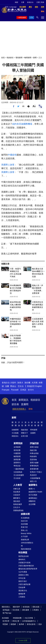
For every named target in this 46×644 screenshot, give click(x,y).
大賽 (23, 2)
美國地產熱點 (18, 510)
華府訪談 (17, 466)
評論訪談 (34, 443)
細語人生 (33, 481)
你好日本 (24, 521)
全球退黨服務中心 (29, 621)
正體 (38, 2)
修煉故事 (22, 594)
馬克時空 (33, 475)
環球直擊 (17, 450)
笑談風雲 (17, 492)
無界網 (21, 624)
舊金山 (13, 386)
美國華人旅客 (8, 165)
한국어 (31, 390)
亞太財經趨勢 (19, 475)
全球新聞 (17, 447)
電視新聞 (19, 58)
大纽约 (13, 383)
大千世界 (24, 537)
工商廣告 (22, 597)
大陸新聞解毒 (35, 478)
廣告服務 (26, 610)
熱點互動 (33, 450)
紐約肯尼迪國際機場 (22, 124)
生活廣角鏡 (25, 518)
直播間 (25, 404)
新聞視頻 (18, 443)
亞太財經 (17, 478)
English (39, 386)
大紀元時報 (29, 618)
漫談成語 (17, 501)
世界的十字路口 (36, 472)
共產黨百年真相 (24, 563)
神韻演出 (15, 436)
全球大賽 (24, 436)
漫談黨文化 (23, 590)
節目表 (15, 404)
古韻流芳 (17, 495)
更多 (40, 624)
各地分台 (30, 2)
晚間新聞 (28, 58)
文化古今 (17, 507)
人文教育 (18, 485)
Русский (15, 390)
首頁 (3, 58)
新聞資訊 (23, 400)
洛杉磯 (27, 383)
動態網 (13, 624)
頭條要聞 (15, 430)
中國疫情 (12, 155)
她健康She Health (35, 492)
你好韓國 (24, 524)
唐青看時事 (34, 469)
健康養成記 (33, 498)
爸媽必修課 (18, 504)
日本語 (23, 390)
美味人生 (24, 530)
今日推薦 (15, 433)
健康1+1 (32, 489)
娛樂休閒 (25, 514)
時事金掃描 (34, 453)
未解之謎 (17, 489)
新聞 (35, 58)
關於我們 (16, 607)
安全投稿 (16, 610)
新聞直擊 (17, 460)
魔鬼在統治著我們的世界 (28, 569)
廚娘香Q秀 (25, 540)
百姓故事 (22, 587)
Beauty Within (26, 533)
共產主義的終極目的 (26, 566)
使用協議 (6, 610)
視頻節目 (10, 58)
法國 (7, 386)
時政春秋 (33, 456)
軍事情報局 (34, 466)
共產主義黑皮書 (24, 584)
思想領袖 (33, 460)
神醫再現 (32, 501)
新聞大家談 (34, 447)
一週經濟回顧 (19, 469)
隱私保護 (36, 607)
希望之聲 (16, 621)
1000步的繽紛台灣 (27, 544)
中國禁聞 (17, 453)
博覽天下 (24, 433)
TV (32, 18)
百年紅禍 (22, 578)
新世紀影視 (31, 624)
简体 (43, 2)
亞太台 (21, 386)
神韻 (16, 2)
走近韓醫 (32, 504)
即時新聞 (34, 430)
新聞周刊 (17, 463)
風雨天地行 (23, 581)
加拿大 (20, 383)
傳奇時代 (22, 559)
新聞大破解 (34, 463)
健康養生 (33, 485)
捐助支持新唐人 (19, 409)
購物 (31, 409)
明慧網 (5, 624)
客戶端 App (7, 613)
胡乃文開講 (33, 495)
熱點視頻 (24, 430)
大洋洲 (34, 383)
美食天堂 (24, 527)
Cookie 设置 (23, 640)
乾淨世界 (6, 621)
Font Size (34, 106)
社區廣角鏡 (18, 472)
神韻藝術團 (17, 618)
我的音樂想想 (26, 549)
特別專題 (23, 553)
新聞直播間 (22, 18)
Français (6, 390)
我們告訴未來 (24, 556)
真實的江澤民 (24, 575)
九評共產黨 (23, 572)
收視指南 (26, 607)
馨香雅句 (17, 498)
